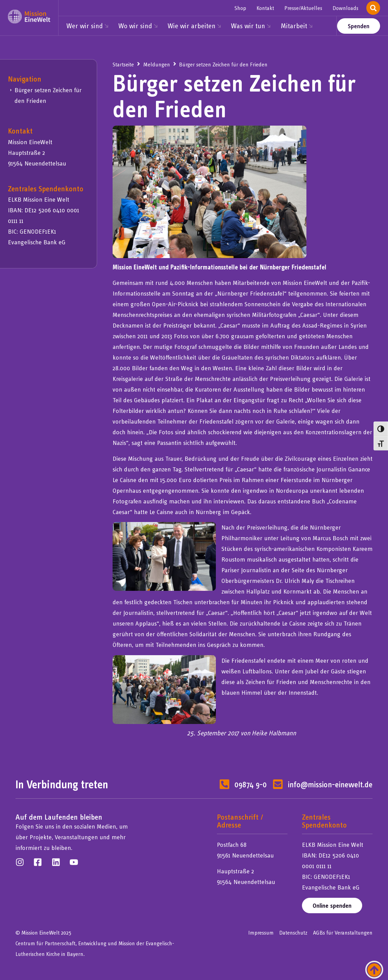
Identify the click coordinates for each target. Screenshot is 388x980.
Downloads (345, 8)
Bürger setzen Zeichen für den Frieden (48, 95)
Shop (240, 8)
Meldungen (157, 64)
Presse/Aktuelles (303, 8)
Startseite (123, 64)
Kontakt (265, 8)
